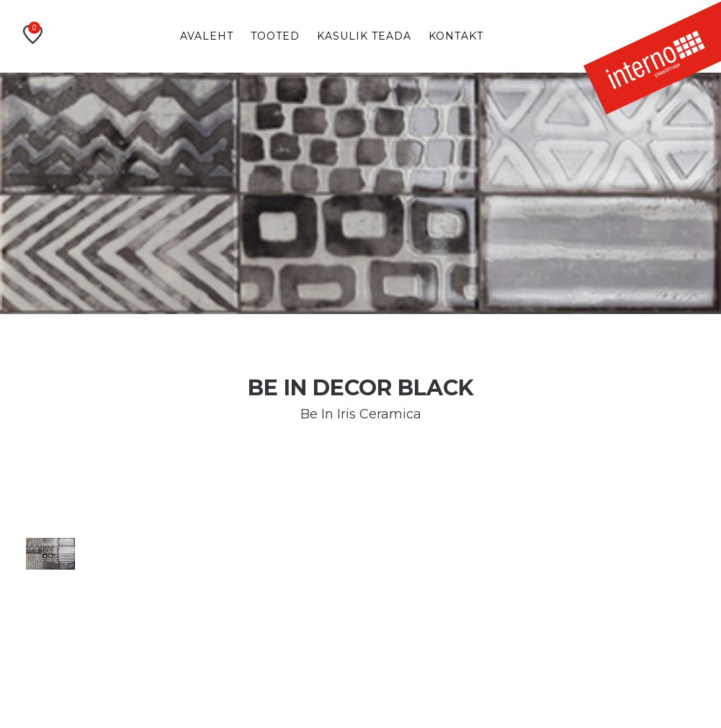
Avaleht (207, 36)
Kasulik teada (364, 36)
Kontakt (456, 36)
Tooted (275, 36)
